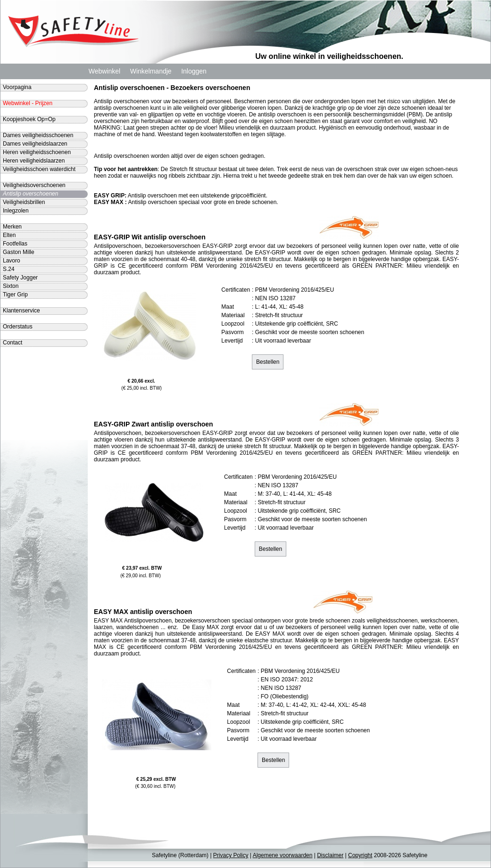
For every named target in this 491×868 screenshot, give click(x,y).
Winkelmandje (151, 71)
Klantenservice (21, 311)
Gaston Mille (19, 252)
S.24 (9, 269)
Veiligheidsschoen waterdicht (39, 169)
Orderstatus (18, 327)
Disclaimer (330, 855)
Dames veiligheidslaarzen (35, 144)
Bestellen (268, 362)
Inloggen (194, 71)
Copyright (360, 855)
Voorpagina (17, 87)
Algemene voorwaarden (283, 855)
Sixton (11, 286)
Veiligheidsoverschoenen (34, 185)
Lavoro (12, 261)
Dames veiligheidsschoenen (38, 135)
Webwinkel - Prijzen (28, 103)
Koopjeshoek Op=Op (29, 119)
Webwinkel (104, 71)
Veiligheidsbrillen (24, 202)
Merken (12, 227)
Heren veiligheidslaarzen (34, 161)
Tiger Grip (15, 295)
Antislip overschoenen (30, 194)
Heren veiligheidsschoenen (37, 152)
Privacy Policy (231, 855)
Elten (9, 235)
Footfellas (15, 244)
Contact (12, 343)
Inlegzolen (16, 211)
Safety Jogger (20, 278)
